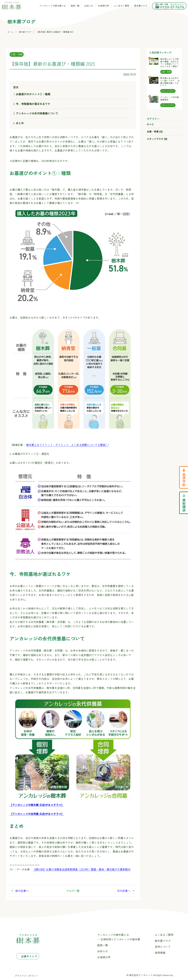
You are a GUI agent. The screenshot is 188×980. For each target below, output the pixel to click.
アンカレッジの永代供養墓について (37, 113)
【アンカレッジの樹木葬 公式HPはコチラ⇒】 (37, 805)
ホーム (10, 32)
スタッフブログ (157, 139)
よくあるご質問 (122, 6)
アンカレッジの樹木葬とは (53, 6)
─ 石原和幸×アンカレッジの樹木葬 (119, 939)
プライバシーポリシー (26, 976)
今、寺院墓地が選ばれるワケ (33, 104)
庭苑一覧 (75, 6)
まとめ (20, 123)
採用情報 (160, 953)
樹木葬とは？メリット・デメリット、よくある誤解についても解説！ (67, 445)
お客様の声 (103, 6)
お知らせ (89, 6)
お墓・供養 (17, 54)
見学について (163, 947)
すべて (150, 124)
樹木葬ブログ (141, 6)
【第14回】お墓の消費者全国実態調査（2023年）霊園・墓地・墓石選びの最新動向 (82, 869)
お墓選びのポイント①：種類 (33, 94)
